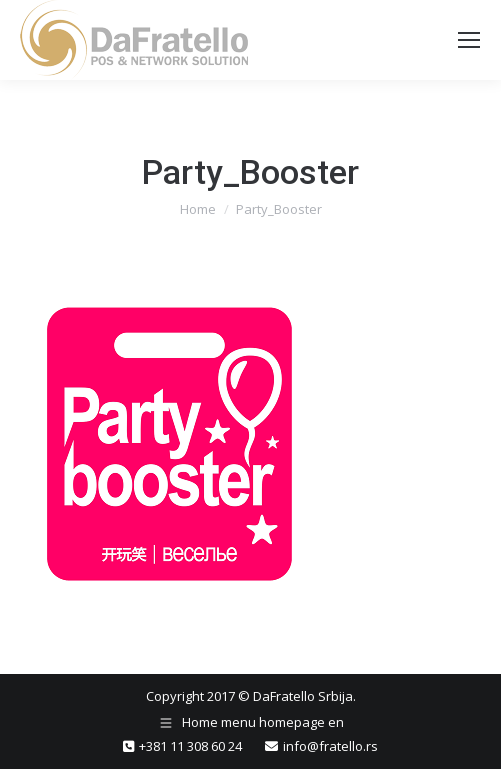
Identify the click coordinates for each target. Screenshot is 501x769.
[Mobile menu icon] (469, 40)
